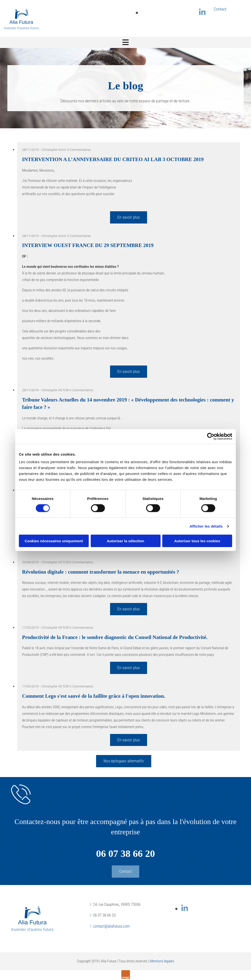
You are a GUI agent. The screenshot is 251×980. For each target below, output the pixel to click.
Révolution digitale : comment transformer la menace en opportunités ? (101, 572)
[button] (124, 761)
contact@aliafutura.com (111, 926)
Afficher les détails (206, 526)
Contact (220, 9)
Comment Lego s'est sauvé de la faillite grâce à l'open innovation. (94, 696)
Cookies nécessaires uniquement (54, 541)
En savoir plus (129, 217)
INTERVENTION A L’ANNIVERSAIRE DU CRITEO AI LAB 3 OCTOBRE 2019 (113, 159)
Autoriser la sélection (126, 541)
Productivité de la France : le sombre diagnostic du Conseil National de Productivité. (115, 637)
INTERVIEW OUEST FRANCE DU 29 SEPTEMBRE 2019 (88, 245)
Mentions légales (162, 961)
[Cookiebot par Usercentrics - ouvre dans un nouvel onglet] (211, 436)
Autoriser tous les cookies (197, 541)
